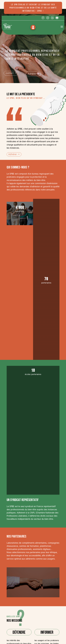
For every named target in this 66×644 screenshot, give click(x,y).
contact (10, 73)
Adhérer (32, 74)
